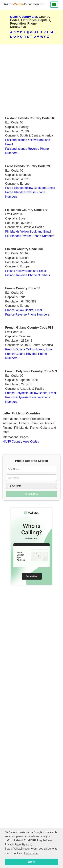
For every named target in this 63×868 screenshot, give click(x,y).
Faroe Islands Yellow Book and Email (30, 188)
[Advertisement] (32, 79)
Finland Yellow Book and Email (26, 271)
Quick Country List (24, 17)
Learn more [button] (31, 853)
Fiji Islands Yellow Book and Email (28, 232)
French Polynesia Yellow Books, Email (31, 393)
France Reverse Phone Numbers (27, 315)
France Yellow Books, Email (24, 310)
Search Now (31, 494)
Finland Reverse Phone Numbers (28, 275)
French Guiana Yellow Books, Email (29, 349)
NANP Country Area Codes (21, 442)
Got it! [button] (31, 862)
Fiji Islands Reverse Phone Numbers (30, 236)
